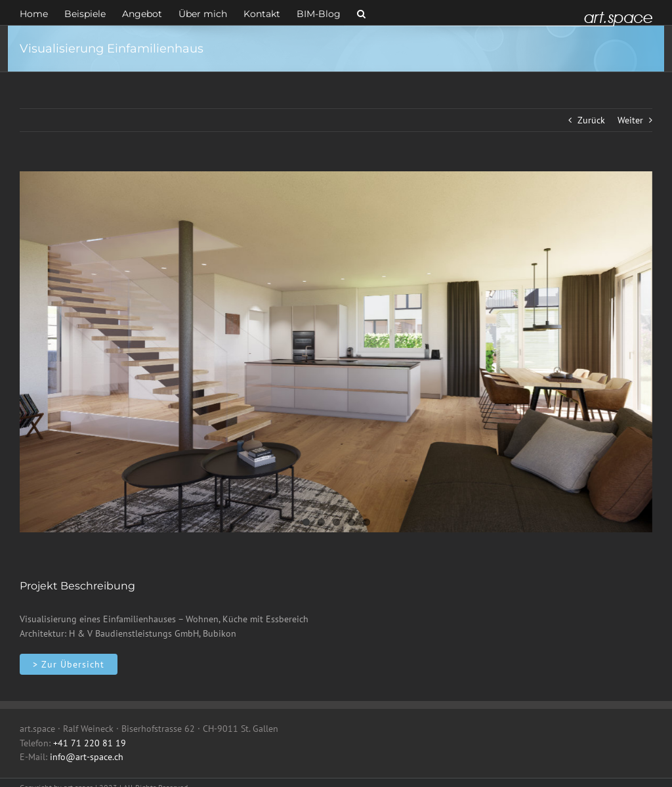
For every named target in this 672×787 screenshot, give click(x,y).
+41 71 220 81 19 (90, 743)
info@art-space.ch (87, 757)
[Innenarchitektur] (69, 664)
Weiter (630, 120)
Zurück (591, 120)
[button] (361, 12)
